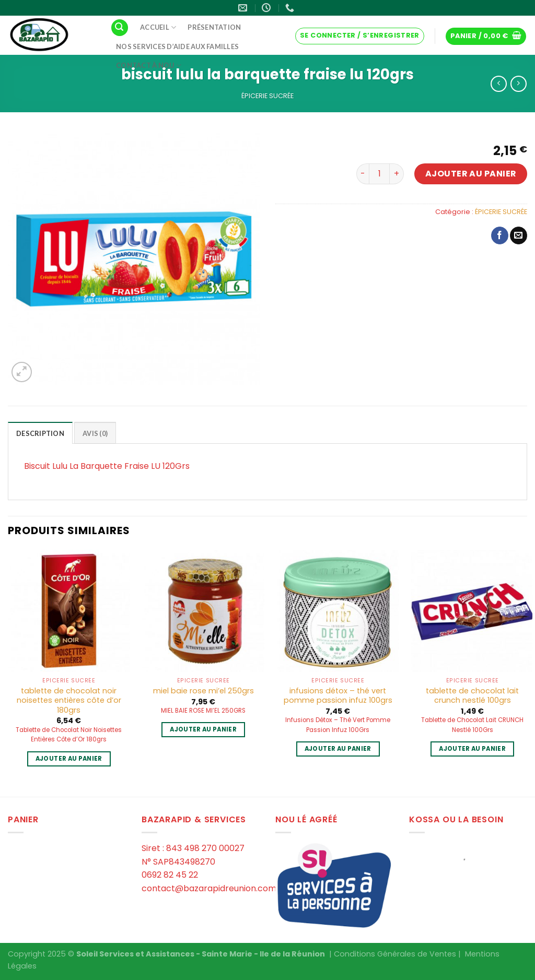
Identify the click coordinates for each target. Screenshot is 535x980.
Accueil (158, 27)
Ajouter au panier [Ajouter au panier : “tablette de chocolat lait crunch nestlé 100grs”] (472, 749)
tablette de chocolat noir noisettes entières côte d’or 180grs (69, 701)
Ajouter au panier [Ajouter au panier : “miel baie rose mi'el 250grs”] (203, 729)
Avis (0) (95, 433)
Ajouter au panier (471, 174)
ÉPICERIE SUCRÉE (267, 96)
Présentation (214, 27)
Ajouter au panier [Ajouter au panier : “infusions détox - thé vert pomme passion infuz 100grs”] (338, 749)
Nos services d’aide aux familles (177, 46)
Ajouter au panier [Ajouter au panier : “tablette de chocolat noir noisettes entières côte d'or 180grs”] (69, 759)
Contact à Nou (149, 66)
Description (40, 433)
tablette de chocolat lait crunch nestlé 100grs (472, 696)
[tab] (40, 433)
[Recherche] (120, 28)
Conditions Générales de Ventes (395, 954)
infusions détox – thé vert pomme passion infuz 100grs (338, 696)
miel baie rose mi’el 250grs (203, 691)
